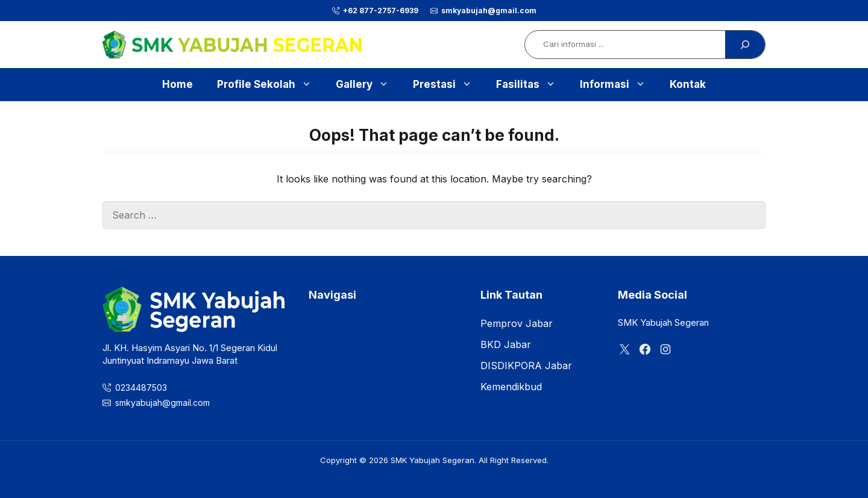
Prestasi (448, 85)
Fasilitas (532, 85)
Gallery (368, 85)
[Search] (745, 45)
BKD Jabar (506, 344)
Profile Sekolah (270, 85)
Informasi (619, 85)
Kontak (688, 84)
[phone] (375, 11)
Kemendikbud (511, 387)
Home (178, 84)
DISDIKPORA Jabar (526, 366)
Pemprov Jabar (517, 323)
